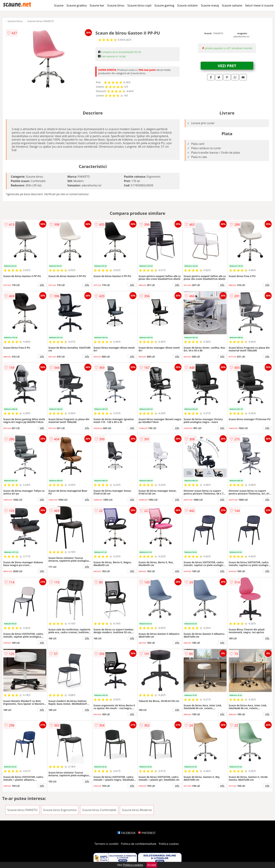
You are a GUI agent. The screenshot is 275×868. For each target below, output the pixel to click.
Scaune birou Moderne (137, 810)
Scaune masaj (210, 5)
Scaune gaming (164, 5)
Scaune (59, 5)
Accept (152, 865)
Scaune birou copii (139, 5)
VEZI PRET (227, 66)
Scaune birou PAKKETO (41, 21)
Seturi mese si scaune (259, 5)
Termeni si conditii (107, 844)
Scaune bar (97, 5)
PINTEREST (147, 833)
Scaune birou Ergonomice (60, 810)
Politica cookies (169, 844)
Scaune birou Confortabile (99, 810)
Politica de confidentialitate (139, 844)
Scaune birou (116, 5)
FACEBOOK (127, 833)
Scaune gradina (77, 5)
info (42, 285)
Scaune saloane (232, 5)
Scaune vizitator (187, 5)
